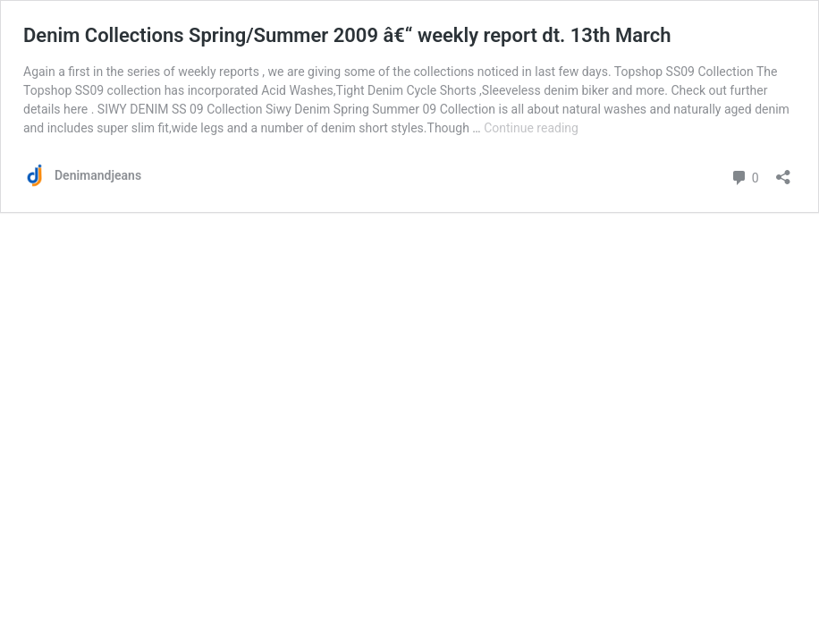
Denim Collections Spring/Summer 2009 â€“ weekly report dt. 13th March (347, 35)
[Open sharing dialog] (783, 171)
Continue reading (531, 128)
